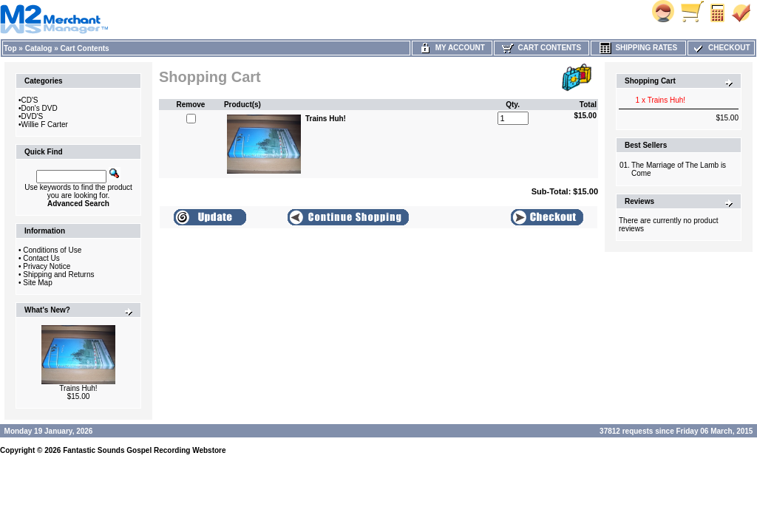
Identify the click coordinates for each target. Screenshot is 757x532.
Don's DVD (40, 108)
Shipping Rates (638, 48)
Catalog (39, 48)
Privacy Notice (47, 266)
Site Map (37, 283)
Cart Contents (85, 48)
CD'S (30, 100)
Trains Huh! (78, 388)
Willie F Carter (45, 125)
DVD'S (33, 116)
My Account (452, 48)
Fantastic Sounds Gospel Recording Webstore (144, 450)
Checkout (721, 48)
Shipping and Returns (58, 274)
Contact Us (41, 258)
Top (10, 48)
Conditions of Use (52, 250)
